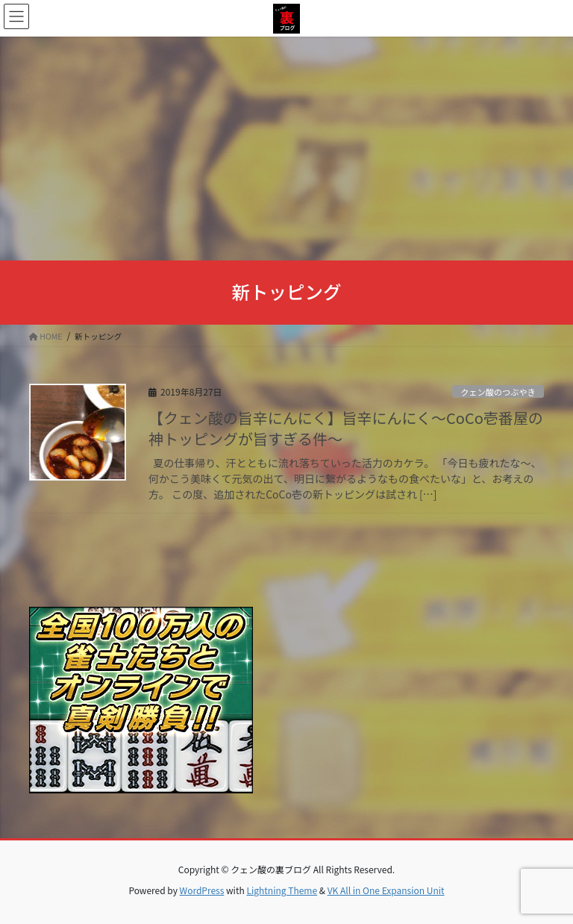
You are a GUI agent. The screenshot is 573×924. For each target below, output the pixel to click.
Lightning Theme (282, 890)
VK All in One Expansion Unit (386, 890)
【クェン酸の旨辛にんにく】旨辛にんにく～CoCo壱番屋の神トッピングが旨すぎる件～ (346, 428)
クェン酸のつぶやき (498, 392)
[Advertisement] (286, 149)
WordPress (202, 890)
